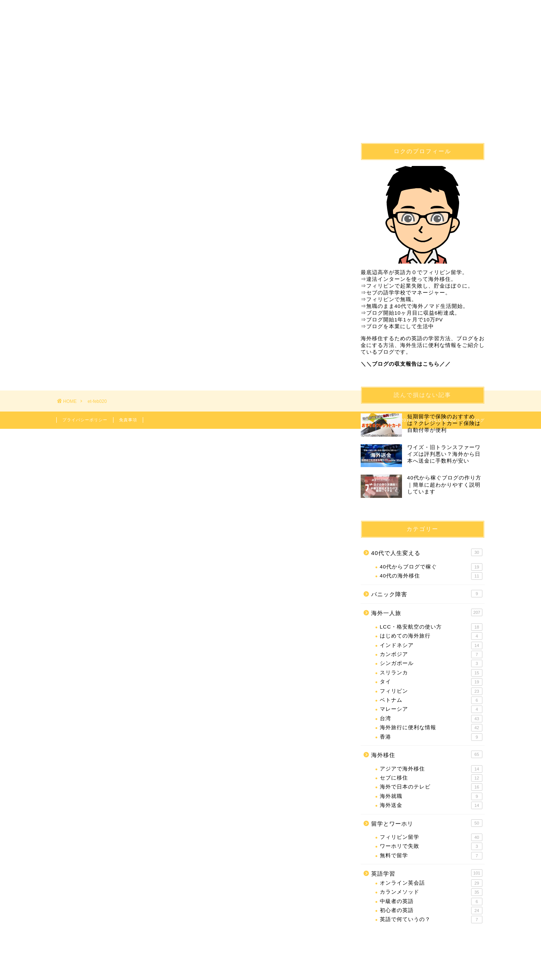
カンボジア (431, 654)
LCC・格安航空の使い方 (431, 627)
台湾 (431, 719)
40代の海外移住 (431, 576)
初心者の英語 (431, 911)
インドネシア (431, 645)
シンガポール (431, 664)
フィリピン (431, 691)
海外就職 (431, 796)
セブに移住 (431, 778)
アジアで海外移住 (431, 769)
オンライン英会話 (431, 883)
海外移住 (164, 33)
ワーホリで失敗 (431, 847)
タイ (431, 682)
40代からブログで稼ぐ (431, 567)
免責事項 (128, 420)
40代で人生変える (93, 33)
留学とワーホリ (427, 823)
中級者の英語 (431, 902)
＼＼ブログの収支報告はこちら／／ (406, 364)
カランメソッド (431, 893)
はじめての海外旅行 (431, 636)
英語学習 (307, 33)
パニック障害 (427, 594)
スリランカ (431, 673)
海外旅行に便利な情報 (431, 728)
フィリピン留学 (235, 33)
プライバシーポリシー (85, 420)
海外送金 (431, 805)
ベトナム (431, 700)
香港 (431, 737)
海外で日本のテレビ (431, 787)
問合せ (449, 33)
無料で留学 (431, 856)
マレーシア (431, 710)
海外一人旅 (378, 33)
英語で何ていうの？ (431, 920)
